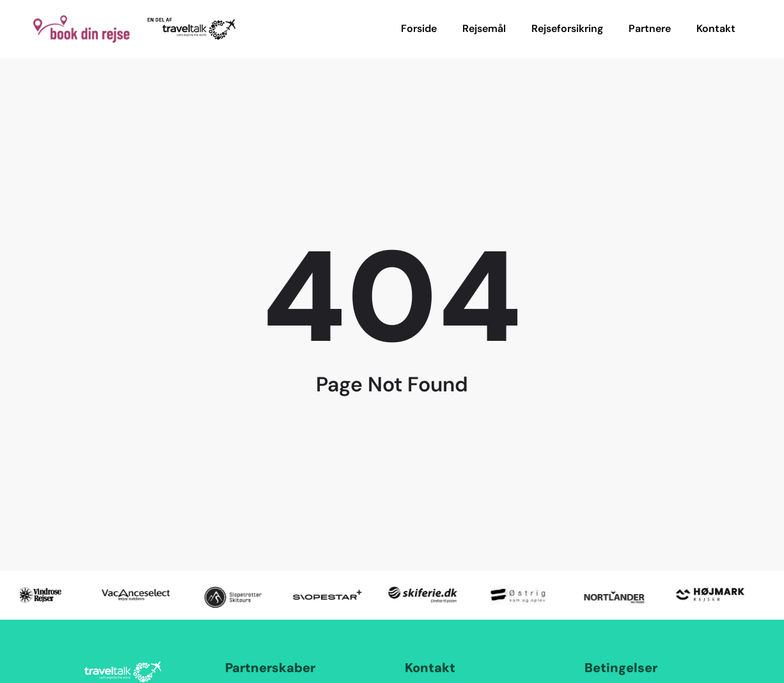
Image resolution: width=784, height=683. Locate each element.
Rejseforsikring (567, 28)
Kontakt (716, 28)
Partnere (650, 28)
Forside (419, 28)
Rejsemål (484, 28)
